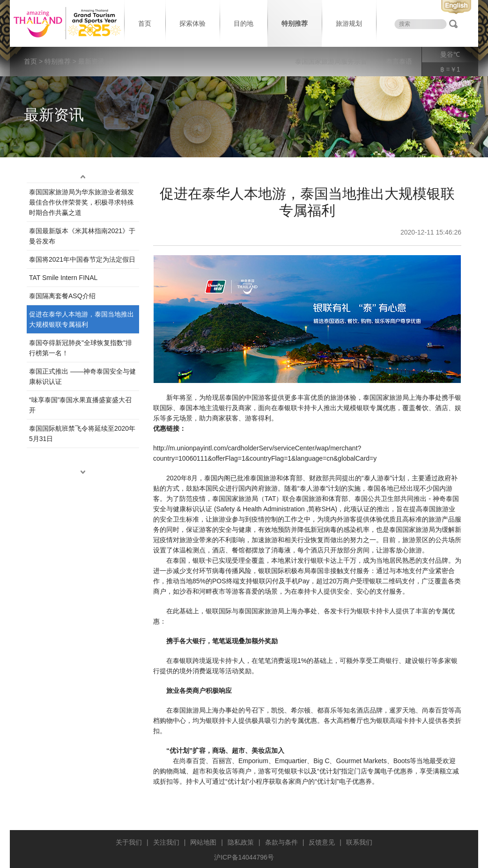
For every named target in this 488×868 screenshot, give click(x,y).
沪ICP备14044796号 (244, 857)
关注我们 (166, 842)
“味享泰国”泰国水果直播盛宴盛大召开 (80, 405)
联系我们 (359, 842)
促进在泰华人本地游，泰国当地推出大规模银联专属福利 (81, 319)
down (83, 472)
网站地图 (203, 842)
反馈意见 (322, 842)
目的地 (244, 23)
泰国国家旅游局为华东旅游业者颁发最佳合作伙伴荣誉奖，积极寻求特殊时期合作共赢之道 (81, 202)
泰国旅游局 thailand (66, 23)
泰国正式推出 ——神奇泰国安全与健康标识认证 (82, 376)
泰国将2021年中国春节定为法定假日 (82, 259)
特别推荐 (295, 23)
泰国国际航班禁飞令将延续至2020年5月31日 (82, 434)
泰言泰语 (399, 61)
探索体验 (192, 23)
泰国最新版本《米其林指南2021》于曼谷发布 (82, 236)
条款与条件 (281, 842)
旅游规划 (349, 23)
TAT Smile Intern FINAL (63, 278)
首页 (145, 23)
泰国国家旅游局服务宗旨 (331, 61)
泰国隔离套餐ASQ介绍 (62, 296)
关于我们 (129, 842)
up (83, 177)
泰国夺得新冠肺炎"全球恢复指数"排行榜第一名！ (81, 348)
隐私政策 (241, 842)
